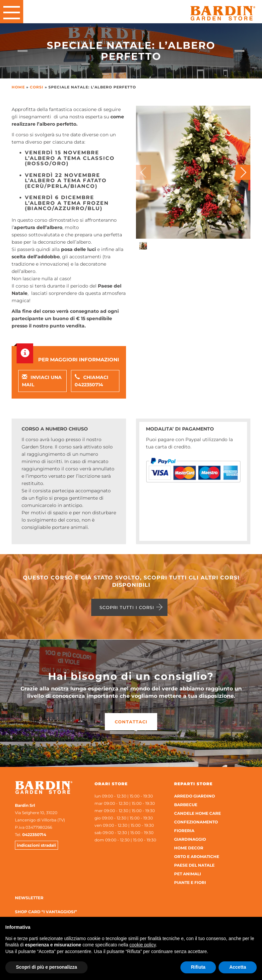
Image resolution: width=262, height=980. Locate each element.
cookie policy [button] (142, 945)
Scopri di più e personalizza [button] (46, 967)
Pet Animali (188, 874)
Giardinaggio (190, 839)
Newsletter (29, 898)
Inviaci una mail (42, 381)
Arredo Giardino (195, 796)
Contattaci (131, 722)
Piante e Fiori (190, 882)
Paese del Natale (194, 865)
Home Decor (189, 848)
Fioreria (184, 831)
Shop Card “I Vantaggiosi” (46, 912)
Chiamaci (92, 381)
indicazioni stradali (36, 845)
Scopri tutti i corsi (127, 607)
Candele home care (197, 813)
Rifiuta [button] (198, 967)
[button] (243, 172)
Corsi (37, 87)
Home (18, 87)
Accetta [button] (238, 967)
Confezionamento (196, 822)
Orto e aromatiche (197, 857)
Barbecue (186, 805)
